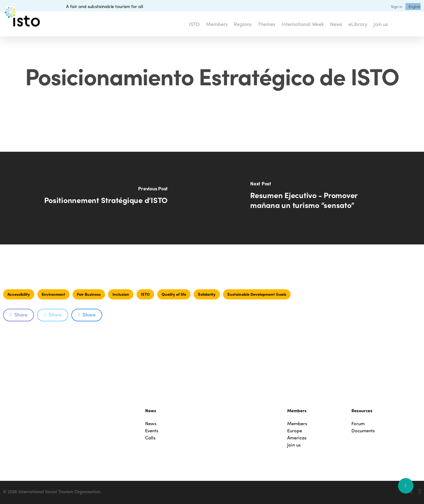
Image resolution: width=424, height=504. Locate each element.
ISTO (145, 294)
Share (19, 315)
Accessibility (19, 294)
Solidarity (207, 294)
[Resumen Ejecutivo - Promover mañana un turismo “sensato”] (318, 198)
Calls (150, 438)
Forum (358, 424)
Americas (297, 438)
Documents (363, 431)
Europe (295, 431)
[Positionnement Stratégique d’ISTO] (106, 198)
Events (152, 431)
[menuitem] (415, 6)
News (151, 424)
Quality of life (174, 294)
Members (297, 424)
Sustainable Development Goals (257, 294)
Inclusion (121, 294)
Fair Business (89, 294)
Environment (53, 294)
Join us (294, 445)
